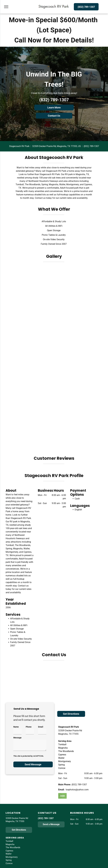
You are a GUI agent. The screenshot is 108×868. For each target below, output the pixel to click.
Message (17, 738)
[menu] (6, 7)
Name (16, 727)
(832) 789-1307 (54, 100)
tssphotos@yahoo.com (77, 790)
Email (41, 727)
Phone (29, 727)
